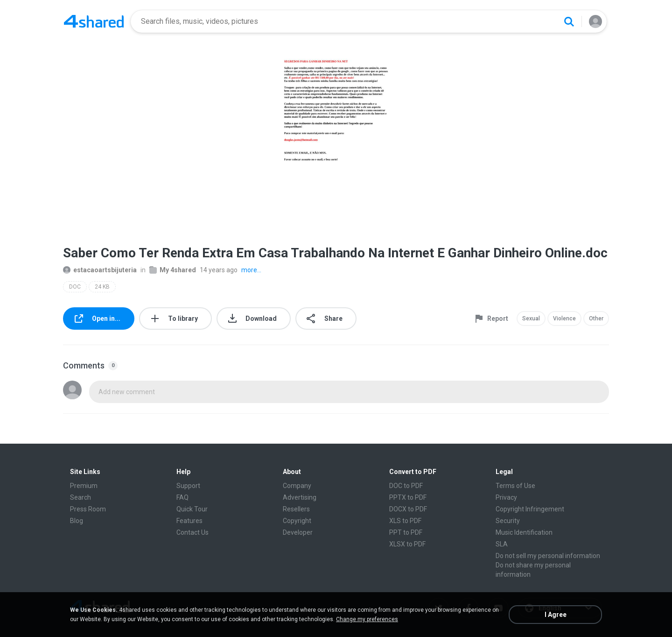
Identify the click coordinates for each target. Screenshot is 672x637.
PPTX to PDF (408, 497)
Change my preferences (367, 619)
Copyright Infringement (530, 509)
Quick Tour (192, 509)
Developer (298, 532)
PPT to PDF (406, 532)
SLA (502, 544)
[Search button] (569, 21)
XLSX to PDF (407, 544)
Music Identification (524, 532)
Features (189, 521)
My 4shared (173, 270)
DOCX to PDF (408, 509)
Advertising (300, 497)
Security (508, 521)
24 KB (102, 287)
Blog (77, 521)
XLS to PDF (405, 521)
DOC (75, 287)
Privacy (506, 497)
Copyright (297, 521)
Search (80, 497)
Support (188, 486)
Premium (84, 486)
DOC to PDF (406, 486)
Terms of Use (515, 486)
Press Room (88, 509)
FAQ (182, 497)
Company (297, 486)
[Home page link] (94, 21)
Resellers (296, 509)
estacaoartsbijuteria (100, 270)
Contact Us (192, 532)
